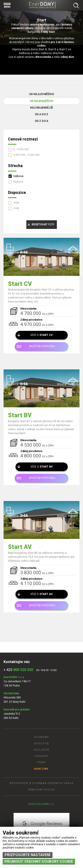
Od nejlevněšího (41, 94)
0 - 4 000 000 (21, 149)
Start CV (20, 284)
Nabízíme (41, 769)
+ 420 (18, 670)
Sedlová (18, 182)
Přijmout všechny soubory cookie (39, 861)
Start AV (20, 547)
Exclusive (42, 750)
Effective (41, 744)
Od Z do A (41, 121)
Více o (41, 335)
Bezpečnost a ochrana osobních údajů (42, 783)
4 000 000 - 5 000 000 (26, 155)
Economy (41, 737)
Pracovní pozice (42, 790)
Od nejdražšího (41, 101)
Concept (41, 756)
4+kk (16, 203)
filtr (43, 224)
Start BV (20, 415)
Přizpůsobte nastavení (28, 855)
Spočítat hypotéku (42, 346)
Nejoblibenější (41, 108)
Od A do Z (41, 114)
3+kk (16, 208)
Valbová (18, 176)
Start (42, 762)
